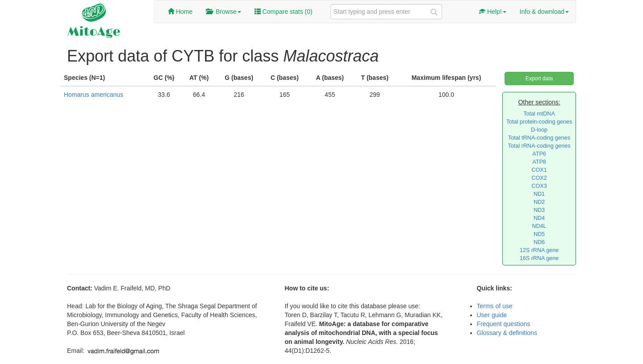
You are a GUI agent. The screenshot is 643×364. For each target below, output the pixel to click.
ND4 (539, 218)
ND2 (539, 202)
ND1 (539, 194)
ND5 (539, 234)
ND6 (539, 242)
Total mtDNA (539, 114)
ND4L (539, 226)
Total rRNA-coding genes (539, 146)
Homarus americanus (94, 95)
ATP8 (539, 162)
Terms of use (495, 306)
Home (180, 12)
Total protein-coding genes (539, 122)
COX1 (539, 170)
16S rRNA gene (539, 258)
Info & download (544, 12)
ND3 (539, 210)
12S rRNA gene (539, 250)
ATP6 (539, 154)
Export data (539, 79)
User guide (492, 315)
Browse (223, 12)
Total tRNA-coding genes (539, 138)
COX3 (539, 186)
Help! (493, 12)
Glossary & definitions (507, 333)
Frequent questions (504, 324)
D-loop (539, 130)
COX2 (539, 178)
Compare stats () (284, 12)
